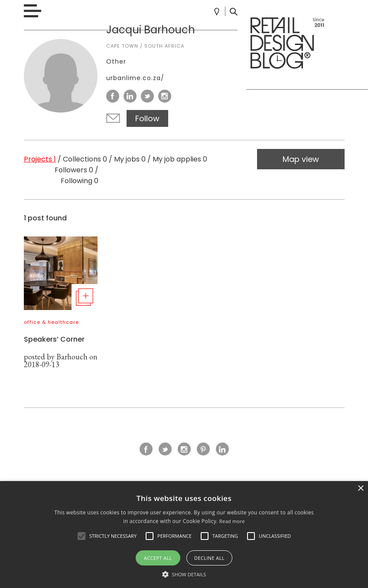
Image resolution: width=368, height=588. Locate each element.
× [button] (360, 489)
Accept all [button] (158, 558)
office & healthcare (51, 322)
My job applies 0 (180, 159)
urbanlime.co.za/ (135, 78)
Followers (74, 170)
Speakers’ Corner (54, 339)
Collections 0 (85, 159)
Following (80, 181)
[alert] (184, 535)
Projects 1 (40, 159)
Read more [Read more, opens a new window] (232, 521)
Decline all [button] (209, 558)
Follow (147, 118)
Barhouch (72, 357)
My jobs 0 (130, 159)
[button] (81, 536)
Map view (301, 159)
